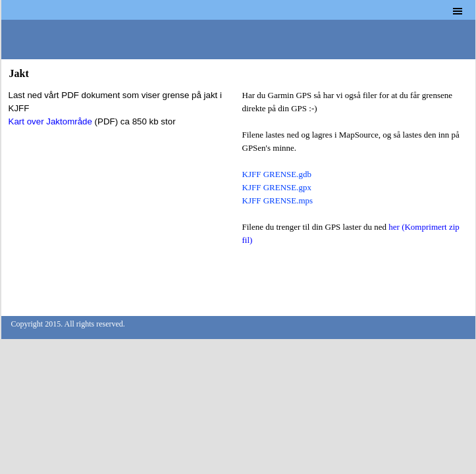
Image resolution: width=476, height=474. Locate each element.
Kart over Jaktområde (50, 121)
